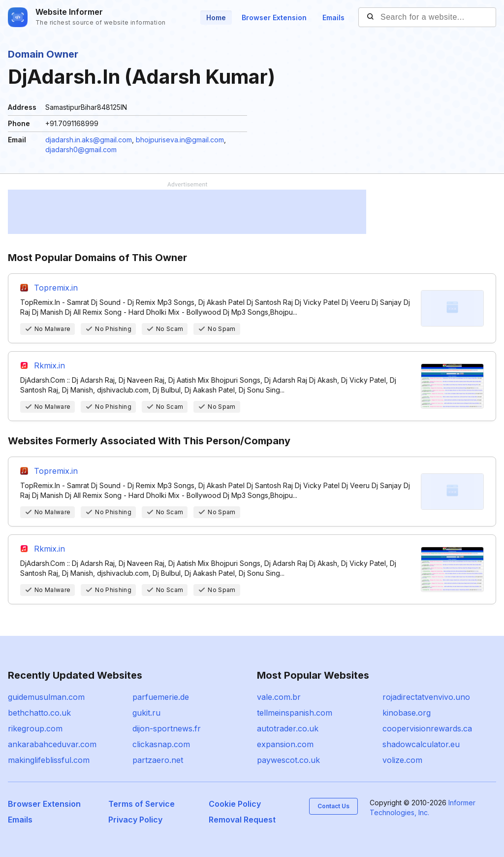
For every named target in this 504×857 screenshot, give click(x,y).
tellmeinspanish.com (295, 713)
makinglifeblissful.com (49, 760)
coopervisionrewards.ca (427, 728)
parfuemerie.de (161, 697)
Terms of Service (142, 804)
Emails (333, 17)
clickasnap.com (161, 744)
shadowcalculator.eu (421, 744)
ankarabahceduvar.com (52, 744)
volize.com (402, 760)
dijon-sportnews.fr (167, 728)
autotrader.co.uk (288, 728)
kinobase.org (407, 713)
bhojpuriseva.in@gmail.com (180, 140)
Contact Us (333, 806)
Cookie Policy (235, 804)
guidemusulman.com (46, 697)
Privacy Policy (135, 820)
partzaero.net (158, 760)
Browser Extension (274, 17)
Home (216, 17)
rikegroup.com (35, 728)
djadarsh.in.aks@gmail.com (89, 140)
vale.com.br (279, 697)
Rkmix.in (49, 365)
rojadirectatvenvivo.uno (426, 697)
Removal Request (242, 820)
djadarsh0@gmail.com (81, 149)
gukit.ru (146, 713)
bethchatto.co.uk (39, 713)
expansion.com (285, 744)
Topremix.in (56, 288)
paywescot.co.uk (288, 760)
